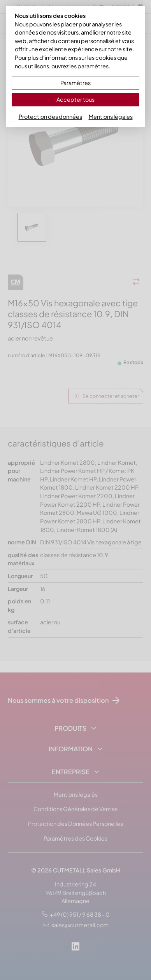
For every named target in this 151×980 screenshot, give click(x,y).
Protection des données (50, 116)
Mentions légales (111, 116)
